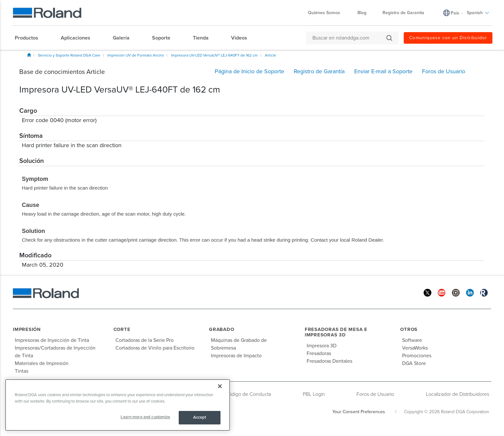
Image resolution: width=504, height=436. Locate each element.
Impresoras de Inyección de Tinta (52, 340)
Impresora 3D (322, 346)
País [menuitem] (455, 13)
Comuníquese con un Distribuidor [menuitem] (448, 38)
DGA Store (414, 363)
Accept (200, 417)
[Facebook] (413, 292)
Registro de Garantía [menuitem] (403, 13)
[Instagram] (456, 292)
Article (270, 55)
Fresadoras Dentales (329, 361)
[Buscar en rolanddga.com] (349, 38)
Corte (122, 329)
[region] (118, 405)
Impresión (27, 329)
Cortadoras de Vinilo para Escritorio (155, 348)
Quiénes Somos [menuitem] (327, 13)
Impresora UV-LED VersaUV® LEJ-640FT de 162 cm (214, 55)
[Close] (220, 386)
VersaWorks (415, 348)
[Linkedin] (470, 292)
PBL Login (314, 394)
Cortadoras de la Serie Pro (144, 340)
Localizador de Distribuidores (458, 394)
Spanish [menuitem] (478, 13)
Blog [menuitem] (362, 13)
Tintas (22, 371)
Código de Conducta (248, 394)
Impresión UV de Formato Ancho (136, 55)
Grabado (221, 329)
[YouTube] (442, 292)
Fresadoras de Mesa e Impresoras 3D (336, 332)
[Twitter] (428, 292)
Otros (409, 329)
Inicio (29, 55)
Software (412, 340)
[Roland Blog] (484, 292)
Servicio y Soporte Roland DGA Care (69, 55)
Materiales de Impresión (42, 363)
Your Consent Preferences (359, 412)
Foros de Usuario (375, 394)
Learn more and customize (145, 417)
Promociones (417, 356)
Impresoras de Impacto (236, 356)
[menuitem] (30, 38)
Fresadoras (319, 353)
